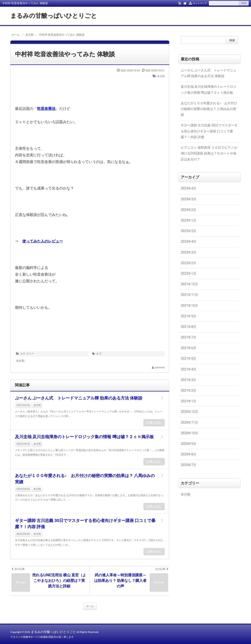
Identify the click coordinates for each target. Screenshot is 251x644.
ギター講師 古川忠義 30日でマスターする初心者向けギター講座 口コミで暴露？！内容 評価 (85, 524)
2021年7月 (188, 337)
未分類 (161, 76)
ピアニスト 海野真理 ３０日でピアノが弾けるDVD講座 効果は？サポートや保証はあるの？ (209, 153)
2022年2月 (188, 263)
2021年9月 (188, 316)
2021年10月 (189, 306)
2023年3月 (188, 199)
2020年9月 (188, 444)
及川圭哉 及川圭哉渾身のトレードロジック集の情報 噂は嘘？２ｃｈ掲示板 (84, 437)
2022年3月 (188, 252)
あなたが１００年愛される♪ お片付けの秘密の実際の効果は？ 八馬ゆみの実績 (85, 479)
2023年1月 (188, 220)
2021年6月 (188, 348)
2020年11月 (189, 423)
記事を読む (154, 423)
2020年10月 (189, 433)
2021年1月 (188, 401)
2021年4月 (188, 369)
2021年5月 (188, 358)
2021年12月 (189, 284)
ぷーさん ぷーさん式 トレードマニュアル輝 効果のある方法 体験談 (79, 398)
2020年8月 (188, 454)
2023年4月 (188, 188)
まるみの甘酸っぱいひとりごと (54, 16)
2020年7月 (188, 465)
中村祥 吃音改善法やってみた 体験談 (65, 54)
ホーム (90, 606)
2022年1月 (188, 274)
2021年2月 (188, 390)
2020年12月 (189, 412)
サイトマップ (200, 3)
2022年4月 (188, 242)
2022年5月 (188, 231)
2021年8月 (188, 327)
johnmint (160, 368)
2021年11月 (189, 295)
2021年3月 (188, 380)
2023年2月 (188, 210)
